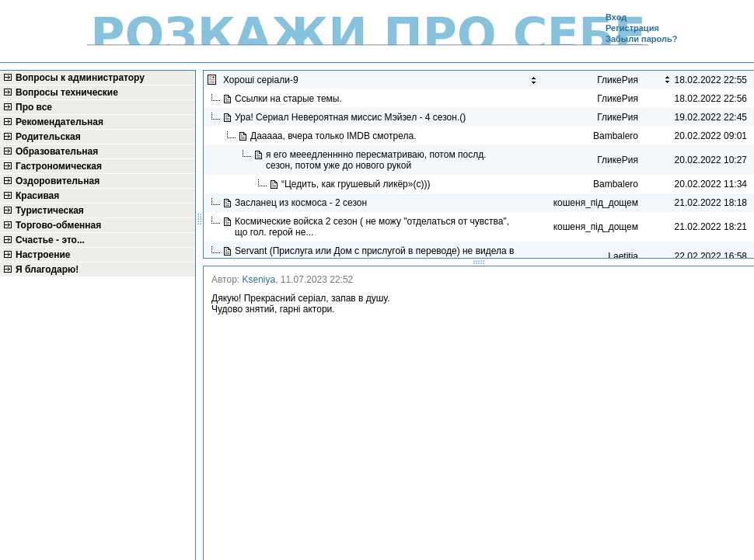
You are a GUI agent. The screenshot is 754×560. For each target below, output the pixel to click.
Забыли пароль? (641, 39)
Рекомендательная (59, 122)
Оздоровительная (58, 181)
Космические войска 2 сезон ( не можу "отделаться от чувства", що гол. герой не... (372, 227)
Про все (34, 107)
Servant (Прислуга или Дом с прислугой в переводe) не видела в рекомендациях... (374, 256)
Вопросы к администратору (80, 78)
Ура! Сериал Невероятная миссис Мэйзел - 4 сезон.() (352, 117)
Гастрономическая (59, 166)
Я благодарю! (47, 270)
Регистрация (632, 28)
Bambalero (616, 136)
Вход (616, 17)
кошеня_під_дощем (596, 203)
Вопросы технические (67, 92)
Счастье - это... (50, 240)
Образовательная (57, 151)
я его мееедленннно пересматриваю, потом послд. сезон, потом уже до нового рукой (376, 160)
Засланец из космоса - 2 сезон (302, 203)
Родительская (48, 137)
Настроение (43, 255)
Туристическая (50, 210)
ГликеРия (618, 99)
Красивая (37, 196)
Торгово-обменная (58, 225)
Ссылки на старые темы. (290, 99)
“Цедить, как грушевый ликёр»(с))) (357, 184)
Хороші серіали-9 (262, 80)
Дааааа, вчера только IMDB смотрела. (336, 136)
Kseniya (259, 280)
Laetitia (623, 256)
